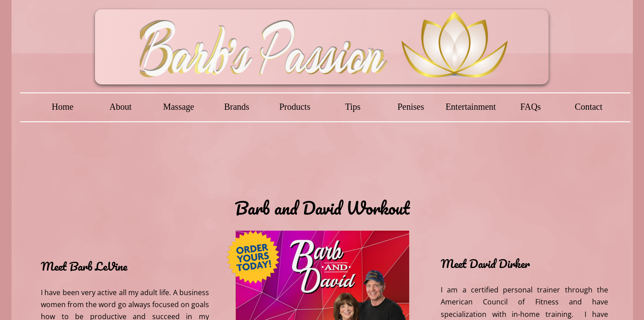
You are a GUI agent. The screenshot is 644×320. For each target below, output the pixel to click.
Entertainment (471, 107)
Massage (178, 107)
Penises (411, 107)
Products (295, 107)
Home (63, 107)
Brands (237, 107)
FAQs (530, 107)
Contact (589, 107)
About (121, 107)
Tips (353, 107)
